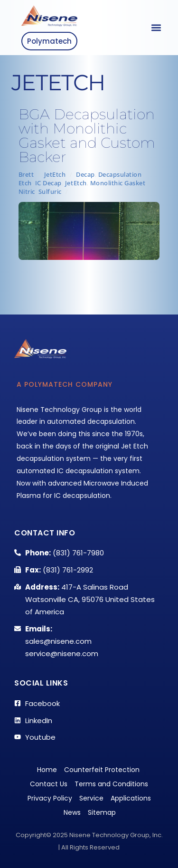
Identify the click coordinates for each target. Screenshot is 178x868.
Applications (131, 798)
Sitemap (102, 812)
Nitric (27, 191)
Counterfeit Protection (102, 770)
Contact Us (49, 784)
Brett (26, 174)
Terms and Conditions (111, 784)
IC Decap (48, 183)
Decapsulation (120, 174)
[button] (156, 28)
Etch (25, 183)
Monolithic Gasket (118, 183)
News (72, 812)
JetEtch (55, 174)
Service (91, 798)
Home (47, 770)
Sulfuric (50, 191)
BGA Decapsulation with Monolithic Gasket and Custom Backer (87, 136)
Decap (85, 174)
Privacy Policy (50, 798)
